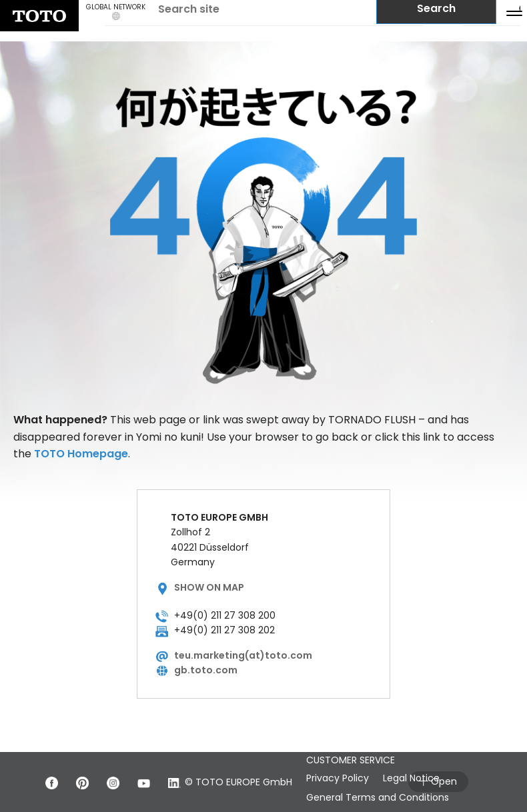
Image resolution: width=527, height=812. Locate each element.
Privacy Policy (347, 778)
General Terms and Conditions (387, 797)
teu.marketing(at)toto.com (243, 655)
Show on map (209, 587)
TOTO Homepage (81, 454)
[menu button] (514, 13)
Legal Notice (430, 778)
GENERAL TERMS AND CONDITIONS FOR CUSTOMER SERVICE (391, 753)
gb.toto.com (206, 670)
